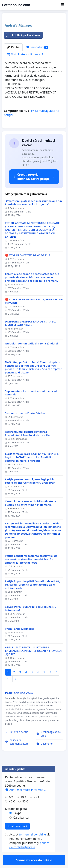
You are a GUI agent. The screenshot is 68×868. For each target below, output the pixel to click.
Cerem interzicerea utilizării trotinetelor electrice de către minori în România (31, 513)
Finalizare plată (17, 836)
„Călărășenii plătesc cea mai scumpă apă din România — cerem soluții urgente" (33, 213)
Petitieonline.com (16, 5)
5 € (11, 807)
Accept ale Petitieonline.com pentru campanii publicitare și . (30, 851)
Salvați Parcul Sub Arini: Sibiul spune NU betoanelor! (31, 619)
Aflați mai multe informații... (26, 800)
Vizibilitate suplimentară (25, 54)
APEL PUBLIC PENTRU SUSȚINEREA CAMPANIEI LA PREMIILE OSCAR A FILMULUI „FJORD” (33, 661)
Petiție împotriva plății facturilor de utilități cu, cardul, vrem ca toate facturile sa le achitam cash (33, 595)
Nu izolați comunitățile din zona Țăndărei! (32, 354)
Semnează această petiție (34, 131)
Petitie (13, 47)
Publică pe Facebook (22, 35)
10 (9, 689)
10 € (23, 807)
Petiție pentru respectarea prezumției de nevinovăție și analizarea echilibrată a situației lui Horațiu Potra (31, 569)
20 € (37, 807)
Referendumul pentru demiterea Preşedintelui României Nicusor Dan (28, 444)
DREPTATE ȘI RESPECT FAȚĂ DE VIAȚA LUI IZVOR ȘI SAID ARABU (31, 333)
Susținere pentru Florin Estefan (25, 423)
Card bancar (21, 828)
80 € (25, 812)
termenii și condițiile (32, 845)
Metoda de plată (16, 819)
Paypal (18, 823)
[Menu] (62, 5)
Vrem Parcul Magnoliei (20, 639)
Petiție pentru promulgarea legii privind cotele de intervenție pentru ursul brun (31, 491)
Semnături (37, 47)
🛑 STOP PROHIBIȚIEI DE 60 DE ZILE (28, 265)
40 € (12, 812)
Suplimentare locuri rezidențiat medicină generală (31, 403)
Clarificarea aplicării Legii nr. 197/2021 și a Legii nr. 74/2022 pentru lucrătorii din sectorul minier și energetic (32, 467)
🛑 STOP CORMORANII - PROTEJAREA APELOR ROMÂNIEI (34, 311)
